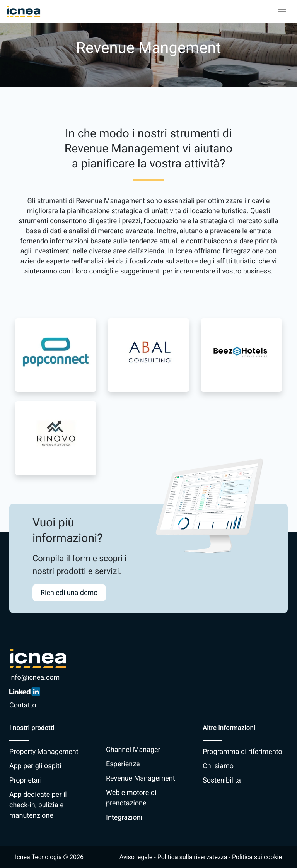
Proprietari (26, 780)
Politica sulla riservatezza (192, 857)
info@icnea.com (34, 677)
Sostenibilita (222, 780)
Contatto (23, 705)
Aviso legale (136, 857)
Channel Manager (133, 750)
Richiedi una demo (69, 593)
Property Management (44, 752)
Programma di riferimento (242, 752)
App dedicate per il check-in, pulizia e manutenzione (38, 805)
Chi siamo (218, 766)
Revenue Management (141, 778)
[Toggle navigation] (282, 12)
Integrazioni (124, 818)
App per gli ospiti (35, 766)
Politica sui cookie (257, 857)
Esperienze (123, 764)
